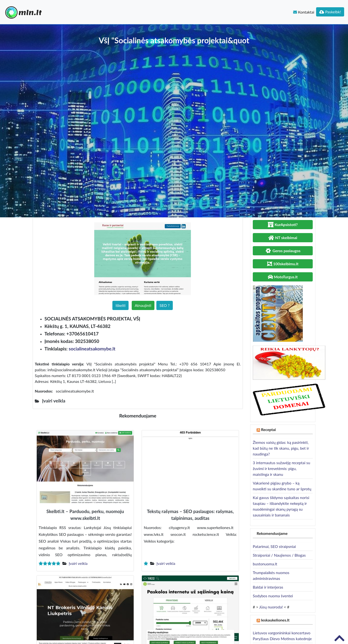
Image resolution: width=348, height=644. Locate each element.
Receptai (268, 429)
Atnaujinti (143, 305)
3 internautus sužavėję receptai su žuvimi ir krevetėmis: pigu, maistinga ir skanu (281, 468)
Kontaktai (304, 12)
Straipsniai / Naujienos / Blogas (279, 555)
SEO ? (165, 305)
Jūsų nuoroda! (271, 607)
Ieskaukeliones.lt (275, 620)
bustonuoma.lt (265, 564)
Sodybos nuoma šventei (273, 596)
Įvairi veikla (78, 563)
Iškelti (120, 305)
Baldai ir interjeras (268, 587)
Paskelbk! (330, 12)
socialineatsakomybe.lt (92, 349)
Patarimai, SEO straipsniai (274, 546)
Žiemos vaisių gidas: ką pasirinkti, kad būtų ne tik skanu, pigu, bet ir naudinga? (281, 448)
